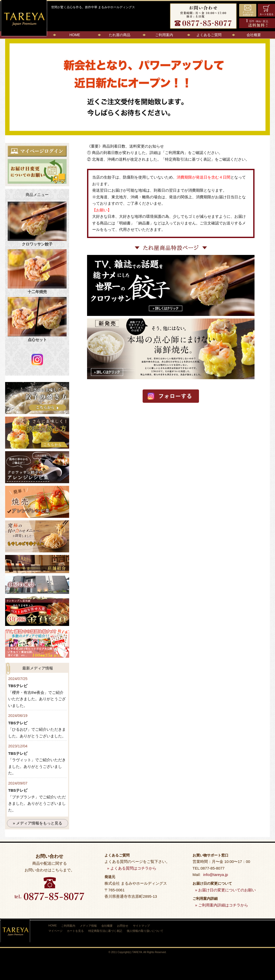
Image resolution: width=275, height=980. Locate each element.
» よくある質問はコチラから (132, 868)
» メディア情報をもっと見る (38, 823)
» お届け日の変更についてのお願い (226, 890)
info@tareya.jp (215, 875)
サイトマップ (145, 925)
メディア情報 (90, 925)
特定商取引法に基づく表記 (188, 159)
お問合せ (125, 925)
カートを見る (76, 931)
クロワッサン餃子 (37, 224)
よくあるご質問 (209, 35)
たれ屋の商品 (120, 35)
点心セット (37, 319)
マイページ (56, 931)
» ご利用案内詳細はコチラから (222, 905)
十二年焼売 (37, 272)
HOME (75, 35)
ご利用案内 (164, 35)
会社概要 (254, 35)
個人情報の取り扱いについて (147, 931)
